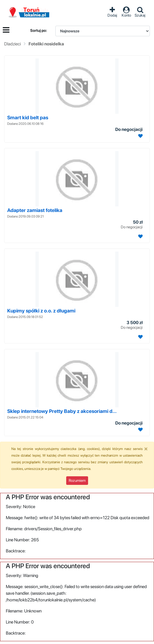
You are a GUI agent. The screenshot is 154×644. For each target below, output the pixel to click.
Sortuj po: (39, 30)
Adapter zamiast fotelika (35, 210)
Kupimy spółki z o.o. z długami (41, 311)
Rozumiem (77, 480)
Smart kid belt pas (28, 117)
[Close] (146, 449)
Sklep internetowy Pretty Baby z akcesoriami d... (62, 411)
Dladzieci (12, 44)
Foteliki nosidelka (46, 44)
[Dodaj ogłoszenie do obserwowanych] (140, 136)
